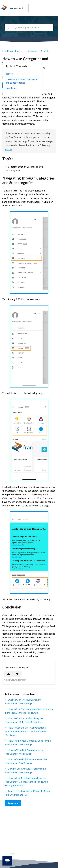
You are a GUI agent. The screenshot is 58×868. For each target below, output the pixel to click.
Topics (9, 74)
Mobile (45, 51)
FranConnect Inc (11, 51)
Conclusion (11, 88)
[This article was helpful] (9, 674)
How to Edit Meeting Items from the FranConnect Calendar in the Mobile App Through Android (26, 782)
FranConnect (30, 51)
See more (13, 803)
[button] (55, 7)
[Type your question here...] (29, 27)
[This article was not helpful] (17, 674)
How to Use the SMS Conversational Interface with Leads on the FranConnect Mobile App (26, 731)
